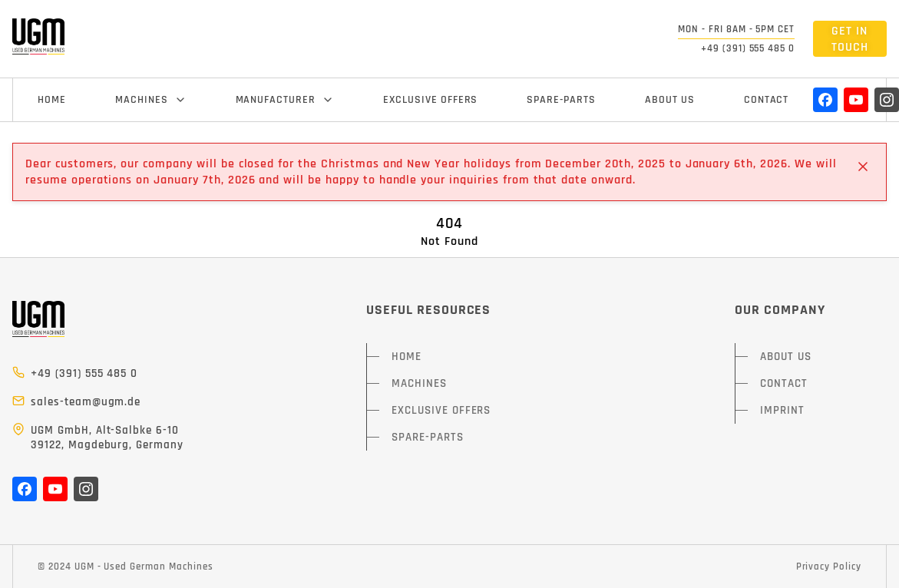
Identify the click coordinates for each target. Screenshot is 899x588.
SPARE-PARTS (561, 100)
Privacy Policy (829, 567)
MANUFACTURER (285, 100)
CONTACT (767, 100)
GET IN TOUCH (850, 39)
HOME (52, 100)
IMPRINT (782, 410)
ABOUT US (670, 100)
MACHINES (151, 100)
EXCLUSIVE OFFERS (430, 100)
